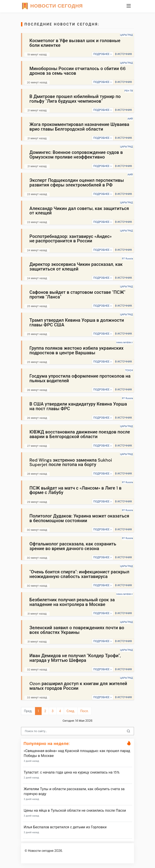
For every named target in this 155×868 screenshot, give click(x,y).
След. (71, 711)
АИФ (130, 119)
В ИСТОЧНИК (123, 54)
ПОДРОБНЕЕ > (102, 54)
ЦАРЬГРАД (126, 35)
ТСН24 (129, 370)
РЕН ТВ (129, 91)
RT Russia (127, 259)
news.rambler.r (125, 342)
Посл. (84, 711)
